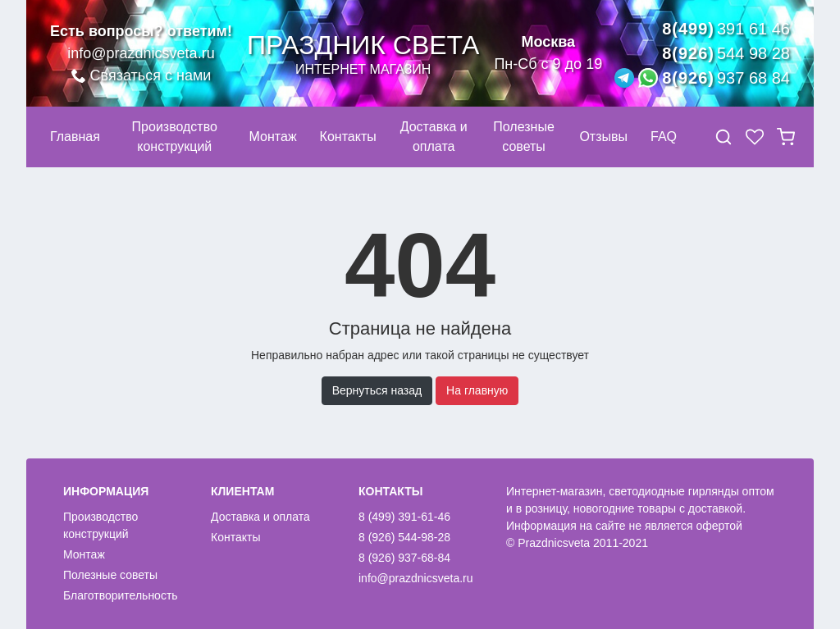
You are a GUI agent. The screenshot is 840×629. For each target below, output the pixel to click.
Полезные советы (110, 575)
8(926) (726, 53)
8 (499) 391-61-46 (404, 517)
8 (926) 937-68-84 (404, 558)
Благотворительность (121, 595)
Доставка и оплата (260, 517)
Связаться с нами (142, 75)
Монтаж (84, 554)
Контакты (235, 537)
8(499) (726, 29)
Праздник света (363, 54)
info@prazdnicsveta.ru (141, 53)
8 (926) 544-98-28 (404, 537)
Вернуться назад (377, 390)
